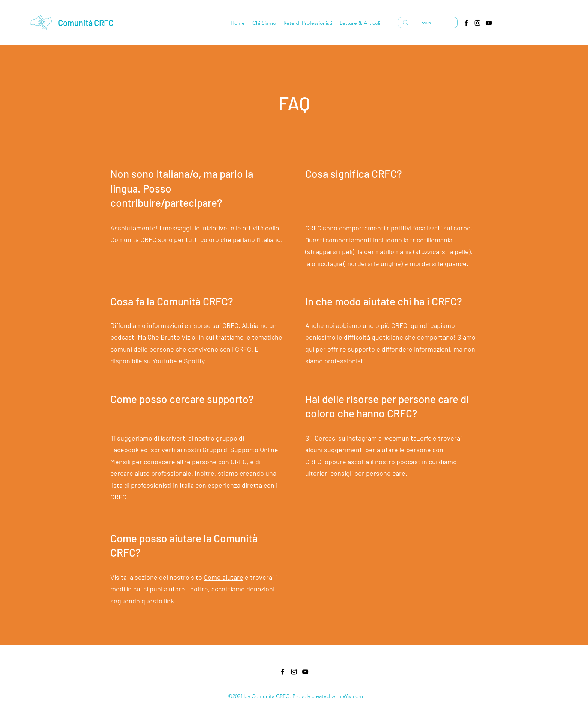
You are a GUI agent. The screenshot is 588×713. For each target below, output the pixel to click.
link (169, 601)
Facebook (124, 450)
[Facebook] (466, 23)
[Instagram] (477, 23)
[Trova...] (427, 23)
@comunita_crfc (408, 438)
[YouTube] (489, 23)
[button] (264, 23)
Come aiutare (223, 577)
